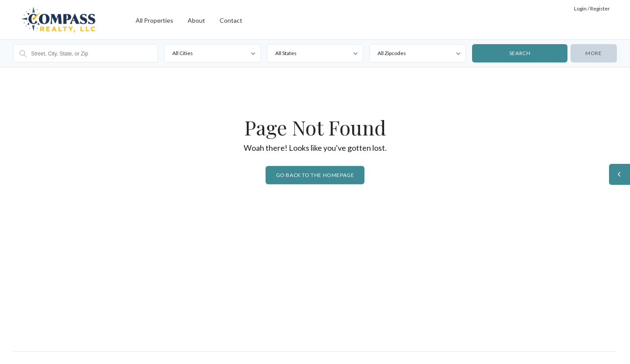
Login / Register (592, 9)
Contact (231, 20)
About (196, 20)
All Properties (154, 20)
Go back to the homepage (315, 175)
